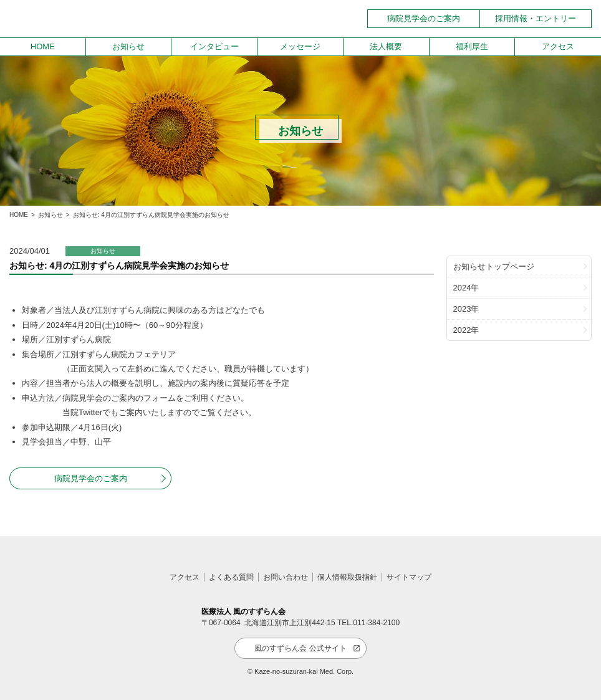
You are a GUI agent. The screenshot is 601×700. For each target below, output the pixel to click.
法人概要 (386, 46)
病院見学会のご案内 (424, 18)
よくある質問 (231, 577)
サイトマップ (409, 577)
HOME (43, 46)
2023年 (466, 309)
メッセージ (300, 46)
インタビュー (214, 46)
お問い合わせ (286, 577)
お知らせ (128, 46)
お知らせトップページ (494, 266)
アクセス (558, 46)
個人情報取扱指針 (347, 577)
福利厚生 (472, 46)
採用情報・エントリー (536, 18)
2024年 (466, 288)
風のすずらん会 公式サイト (300, 648)
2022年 (466, 330)
